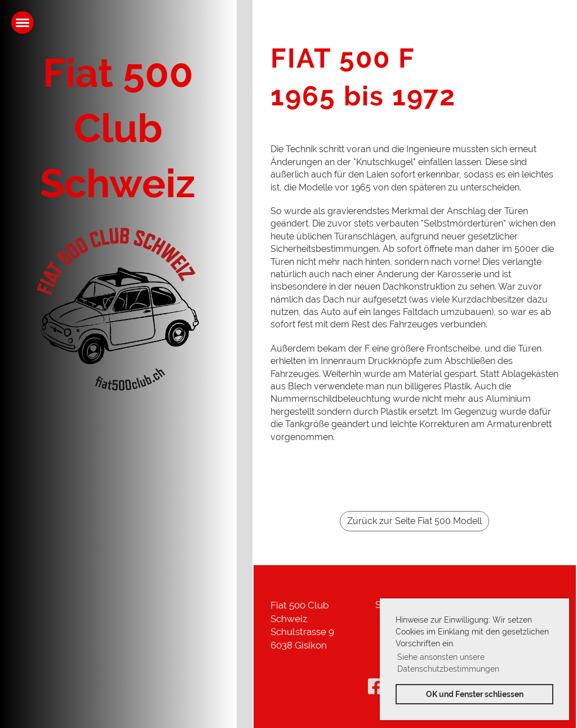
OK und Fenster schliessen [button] (475, 694)
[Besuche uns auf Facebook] (376, 687)
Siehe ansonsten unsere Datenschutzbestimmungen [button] (448, 663)
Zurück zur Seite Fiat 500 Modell (414, 521)
